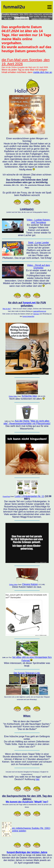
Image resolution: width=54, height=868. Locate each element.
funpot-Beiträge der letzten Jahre (27, 852)
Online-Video (13, 396)
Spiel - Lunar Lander (39, 243)
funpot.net (29, 303)
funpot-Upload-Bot (28, 316)
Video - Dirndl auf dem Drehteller (39, 267)
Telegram (36, 314)
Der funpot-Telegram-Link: (27, 684)
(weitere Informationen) (41, 19)
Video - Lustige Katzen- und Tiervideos (38, 221)
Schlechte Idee (29, 396)
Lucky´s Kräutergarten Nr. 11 (29, 496)
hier (38, 779)
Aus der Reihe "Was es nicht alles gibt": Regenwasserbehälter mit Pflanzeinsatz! (27, 422)
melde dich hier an (43, 72)
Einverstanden (22, 19)
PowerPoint (6, 497)
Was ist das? (7, 309)
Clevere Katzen (30, 584)
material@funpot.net (39, 311)
